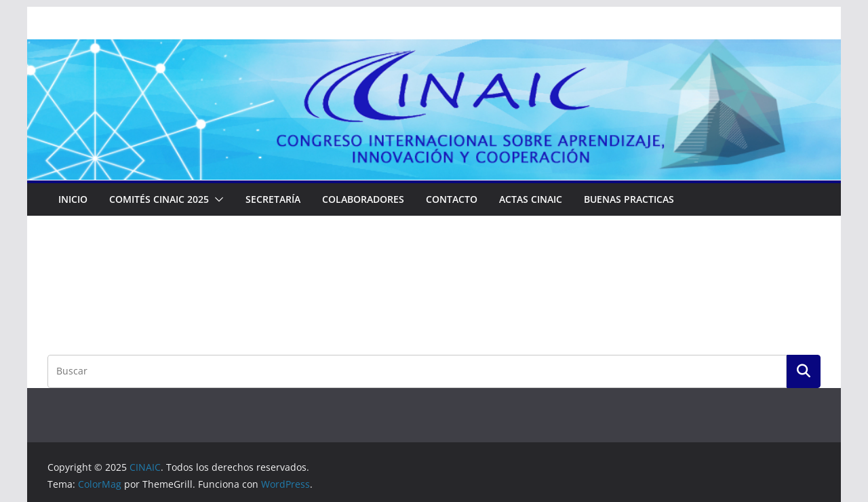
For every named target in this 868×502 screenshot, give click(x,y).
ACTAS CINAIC (531, 199)
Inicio (73, 199)
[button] (216, 199)
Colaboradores (363, 199)
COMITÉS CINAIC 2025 (159, 199)
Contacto (452, 199)
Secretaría (273, 199)
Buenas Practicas (629, 199)
